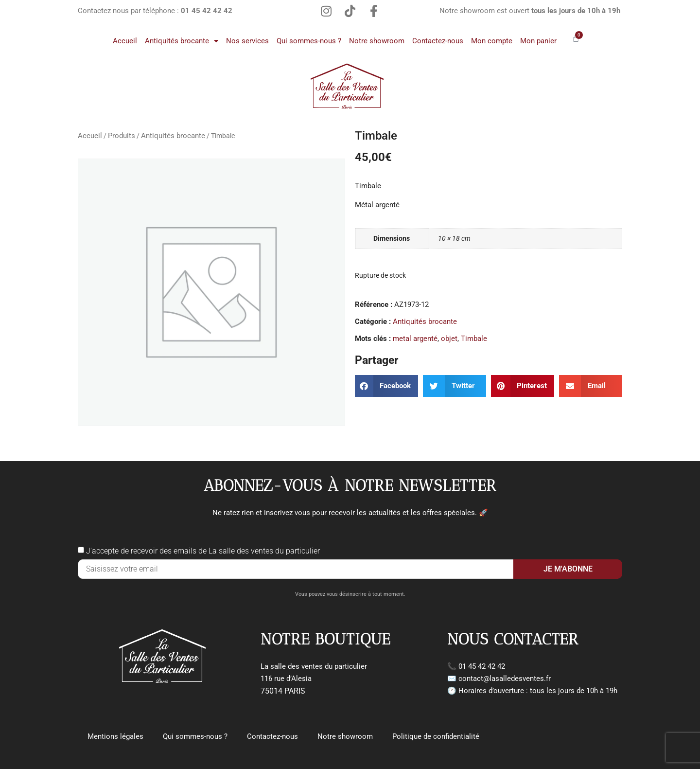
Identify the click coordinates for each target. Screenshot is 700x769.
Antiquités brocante (182, 41)
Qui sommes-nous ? (309, 41)
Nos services (247, 41)
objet (449, 339)
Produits (122, 136)
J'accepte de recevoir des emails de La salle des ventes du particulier (203, 551)
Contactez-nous (438, 41)
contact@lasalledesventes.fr (505, 679)
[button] (386, 386)
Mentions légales (115, 736)
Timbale (474, 339)
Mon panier (538, 41)
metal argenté (415, 339)
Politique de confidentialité (436, 736)
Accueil (125, 41)
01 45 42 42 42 (482, 666)
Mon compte (492, 41)
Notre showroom (377, 41)
